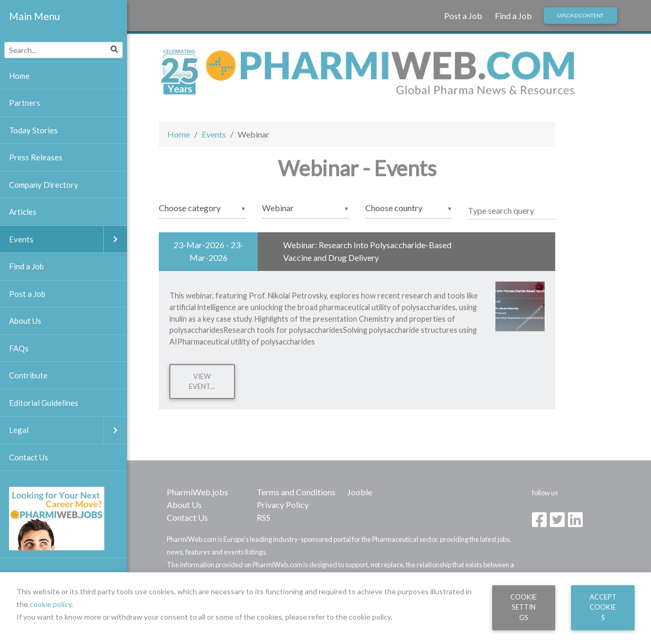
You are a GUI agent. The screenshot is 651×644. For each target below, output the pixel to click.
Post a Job (463, 16)
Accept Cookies (603, 607)
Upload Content (580, 15)
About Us (184, 505)
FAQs (19, 348)
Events (214, 134)
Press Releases (36, 157)
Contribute (28, 375)
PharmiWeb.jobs (197, 492)
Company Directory (44, 185)
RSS (264, 517)
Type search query (501, 210)
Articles (23, 212)
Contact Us (187, 517)
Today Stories (33, 130)
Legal (68, 430)
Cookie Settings (523, 607)
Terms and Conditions (296, 492)
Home (179, 134)
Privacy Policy (283, 505)
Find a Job (513, 16)
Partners (25, 103)
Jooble (360, 492)
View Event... (202, 381)
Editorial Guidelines (44, 403)
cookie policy (51, 604)
